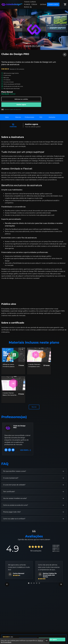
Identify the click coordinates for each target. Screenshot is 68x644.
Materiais (18, 117)
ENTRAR (43, 5)
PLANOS (27, 4)
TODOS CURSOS (30, 2)
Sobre (7, 117)
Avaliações (52, 117)
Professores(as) (29, 117)
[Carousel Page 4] (37, 583)
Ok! (47, 641)
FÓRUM (34, 4)
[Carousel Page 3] (34, 583)
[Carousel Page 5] (39, 583)
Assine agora (21, 105)
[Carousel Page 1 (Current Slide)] (29, 583)
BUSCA (28, 7)
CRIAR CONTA (53, 4)
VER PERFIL (25, 450)
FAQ (41, 117)
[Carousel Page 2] (31, 583)
